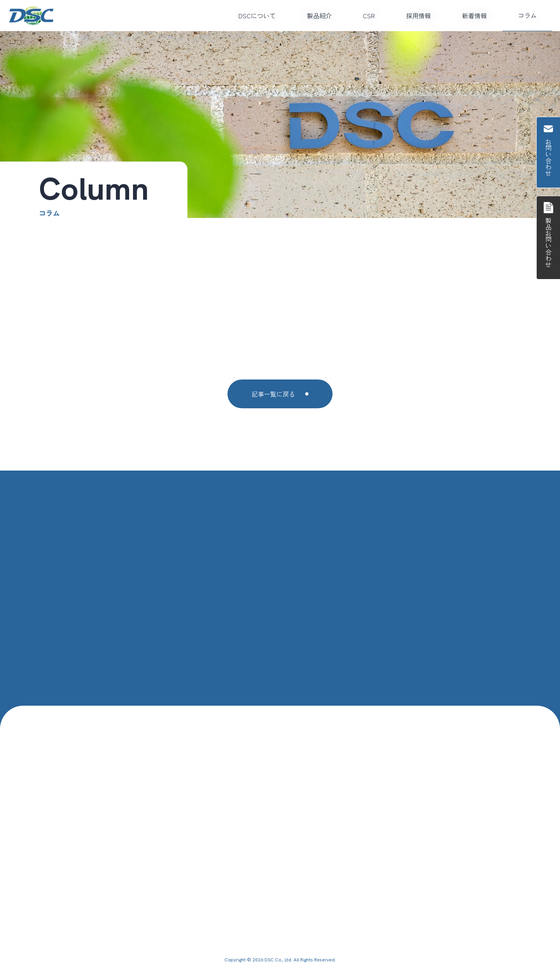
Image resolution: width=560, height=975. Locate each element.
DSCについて (257, 16)
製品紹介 (319, 16)
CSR (369, 16)
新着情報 (474, 16)
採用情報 (418, 16)
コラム (527, 15)
